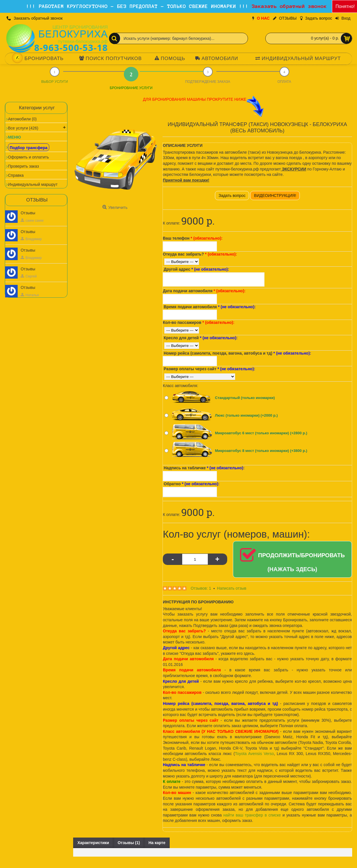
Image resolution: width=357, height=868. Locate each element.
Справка (16, 175)
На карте (157, 843)
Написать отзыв (232, 588)
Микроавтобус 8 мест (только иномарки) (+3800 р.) (261, 451)
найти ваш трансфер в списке (252, 815)
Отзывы (28, 213)
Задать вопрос (232, 196)
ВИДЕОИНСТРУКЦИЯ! (275, 196)
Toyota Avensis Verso (254, 754)
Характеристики (93, 843)
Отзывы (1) (129, 843)
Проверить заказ (23, 166)
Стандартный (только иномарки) (245, 398)
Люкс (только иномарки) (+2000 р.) (246, 415)
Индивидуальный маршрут (33, 184)
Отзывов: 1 (201, 588)
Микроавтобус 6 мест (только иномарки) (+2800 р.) (261, 433)
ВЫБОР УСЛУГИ (55, 82)
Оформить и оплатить (28, 157)
